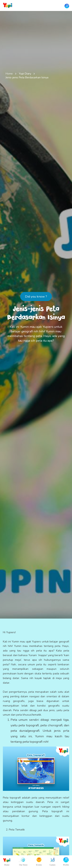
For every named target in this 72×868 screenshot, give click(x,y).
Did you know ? (36, 296)
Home (9, 74)
